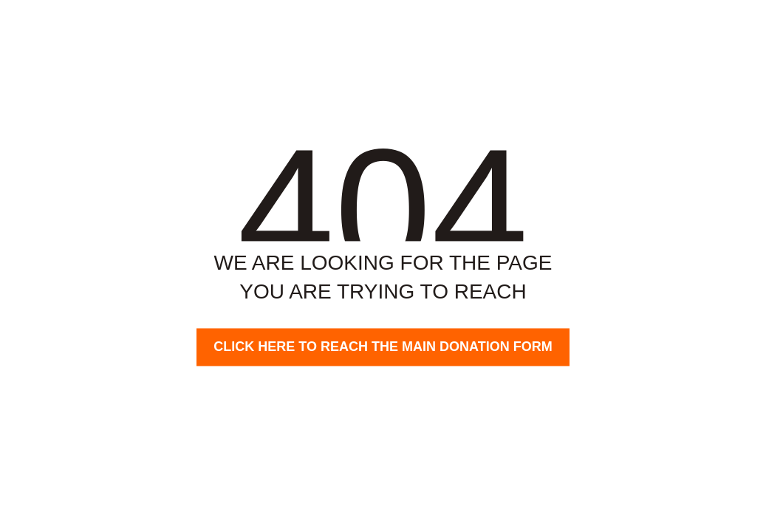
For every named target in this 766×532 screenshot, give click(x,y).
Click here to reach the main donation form (383, 347)
